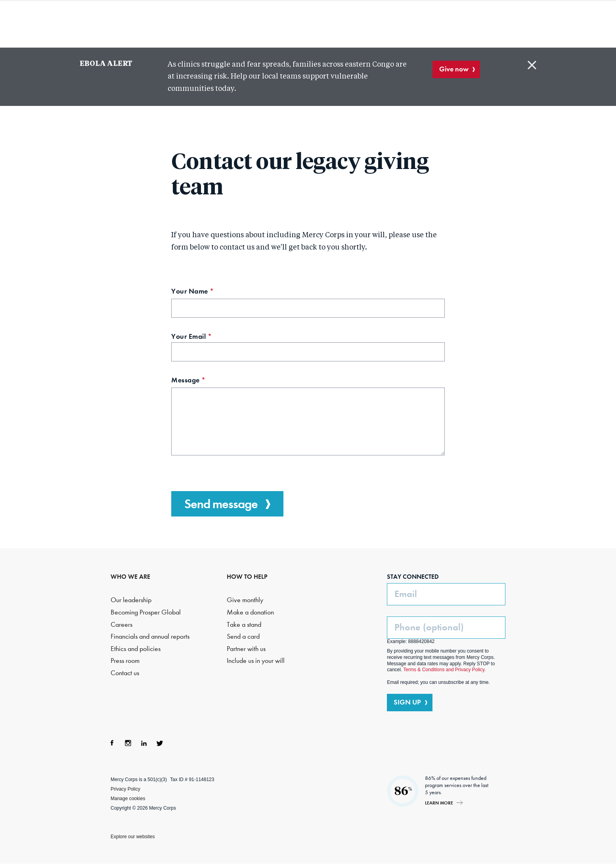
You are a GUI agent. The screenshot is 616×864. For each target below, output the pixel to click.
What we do (258, 24)
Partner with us (246, 649)
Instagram (128, 743)
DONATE (525, 23)
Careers (121, 625)
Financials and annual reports (150, 636)
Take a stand (244, 625)
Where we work (338, 24)
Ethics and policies (136, 649)
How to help (405, 24)
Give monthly (245, 600)
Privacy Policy (125, 789)
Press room (125, 661)
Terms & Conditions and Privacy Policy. (444, 670)
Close (532, 65)
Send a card (243, 636)
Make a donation (250, 612)
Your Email (206, 337)
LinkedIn (144, 743)
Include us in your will (256, 661)
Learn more (439, 803)
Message (203, 381)
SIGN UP (407, 702)
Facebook (112, 743)
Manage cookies (128, 799)
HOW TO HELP (247, 577)
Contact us (125, 673)
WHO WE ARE (130, 577)
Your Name (207, 292)
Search (482, 24)
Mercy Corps (89, 23)
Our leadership (131, 600)
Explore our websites (133, 837)
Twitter (160, 743)
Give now (454, 69)
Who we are (185, 24)
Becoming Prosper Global (146, 612)
